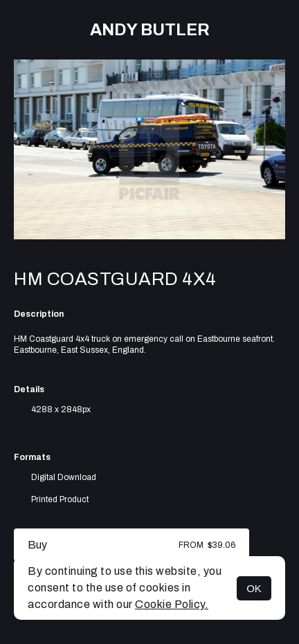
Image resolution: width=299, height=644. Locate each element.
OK (254, 588)
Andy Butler (150, 30)
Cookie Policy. (172, 604)
